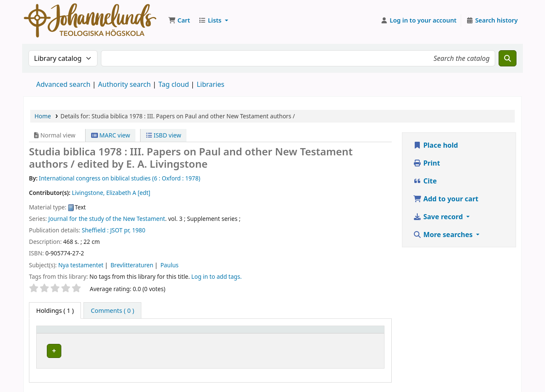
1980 (139, 230)
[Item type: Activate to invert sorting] (69, 334)
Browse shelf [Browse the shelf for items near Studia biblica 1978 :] (314, 350)
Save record (439, 217)
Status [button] (358, 333)
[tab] (112, 311)
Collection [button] (236, 333)
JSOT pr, (120, 230)
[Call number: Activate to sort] (307, 334)
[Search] (508, 58)
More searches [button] (444, 235)
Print (426, 163)
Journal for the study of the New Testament (107, 219)
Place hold (436, 145)
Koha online (90, 20)
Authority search (124, 84)
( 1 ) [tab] (55, 310)
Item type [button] (55, 333)
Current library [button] (127, 333)
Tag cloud (174, 84)
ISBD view (163, 135)
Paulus (170, 265)
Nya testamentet (81, 265)
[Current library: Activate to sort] (159, 334)
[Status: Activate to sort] (364, 334)
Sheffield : (95, 230)
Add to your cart (446, 199)
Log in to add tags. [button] (216, 276)
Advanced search (63, 84)
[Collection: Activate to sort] (243, 334)
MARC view (111, 135)
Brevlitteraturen (132, 265)
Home (43, 116)
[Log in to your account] (419, 20)
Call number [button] (292, 333)
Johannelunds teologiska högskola (154, 350)
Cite (425, 181)
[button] (179, 20)
